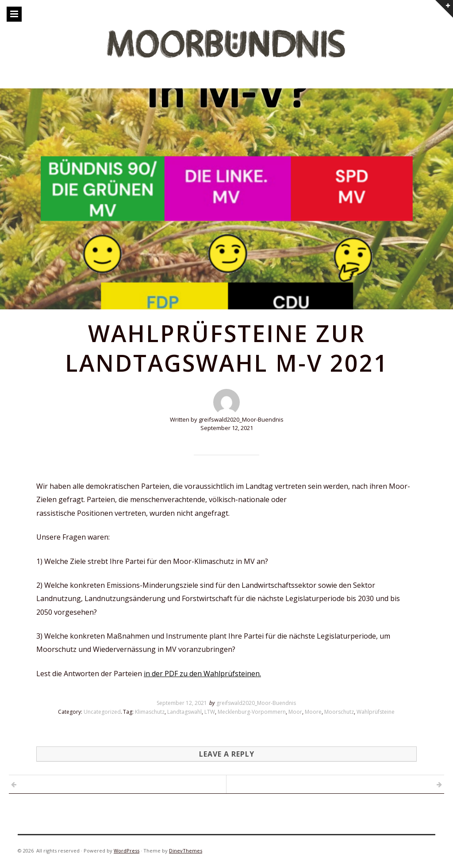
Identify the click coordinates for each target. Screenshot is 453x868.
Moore (313, 712)
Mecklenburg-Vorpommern (252, 712)
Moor (295, 712)
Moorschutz (339, 712)
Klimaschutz (150, 712)
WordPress (127, 851)
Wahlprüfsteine (376, 712)
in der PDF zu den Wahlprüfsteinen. (202, 674)
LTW (210, 712)
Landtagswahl (184, 712)
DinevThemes (186, 851)
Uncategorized (102, 712)
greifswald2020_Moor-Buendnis (256, 703)
